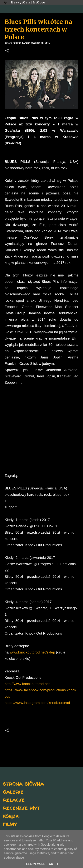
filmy (10, 824)
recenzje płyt (21, 807)
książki (11, 816)
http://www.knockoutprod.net (27, 684)
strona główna (23, 783)
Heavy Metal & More (28, 2)
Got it (54, 864)
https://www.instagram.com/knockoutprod (37, 703)
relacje (14, 799)
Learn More (36, 864)
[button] (7, 51)
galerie (13, 791)
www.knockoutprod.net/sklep (32, 652)
